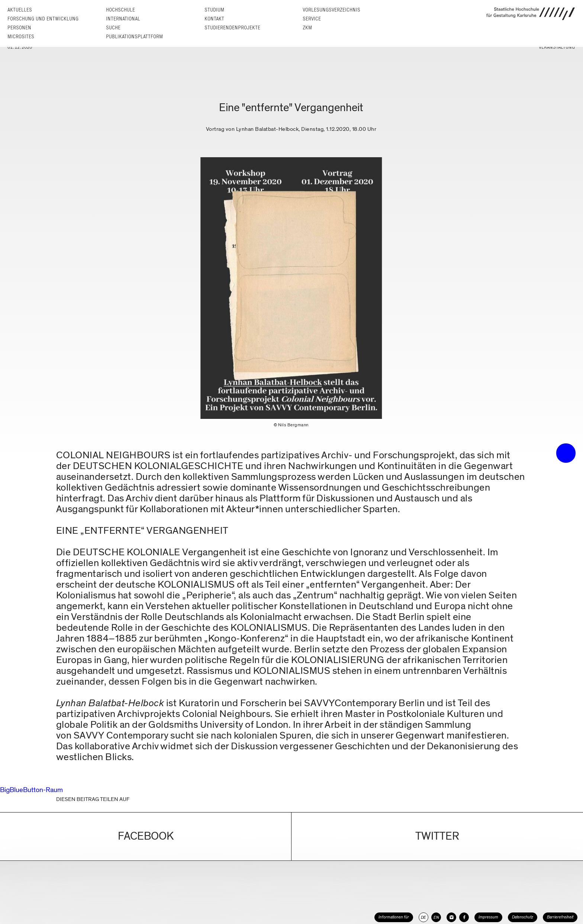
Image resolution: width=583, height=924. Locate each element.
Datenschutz (523, 917)
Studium (214, 10)
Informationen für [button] (394, 917)
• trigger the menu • (566, 453)
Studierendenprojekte (232, 28)
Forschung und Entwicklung (43, 19)
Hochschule (120, 10)
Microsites (21, 37)
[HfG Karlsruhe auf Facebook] (464, 917)
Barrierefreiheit (560, 917)
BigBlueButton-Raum (31, 790)
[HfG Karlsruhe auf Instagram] (451, 917)
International (123, 19)
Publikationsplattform (134, 37)
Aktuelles (20, 10)
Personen (19, 28)
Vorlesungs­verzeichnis (331, 10)
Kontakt (214, 19)
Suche (113, 28)
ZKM (307, 28)
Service (312, 19)
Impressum (488, 917)
